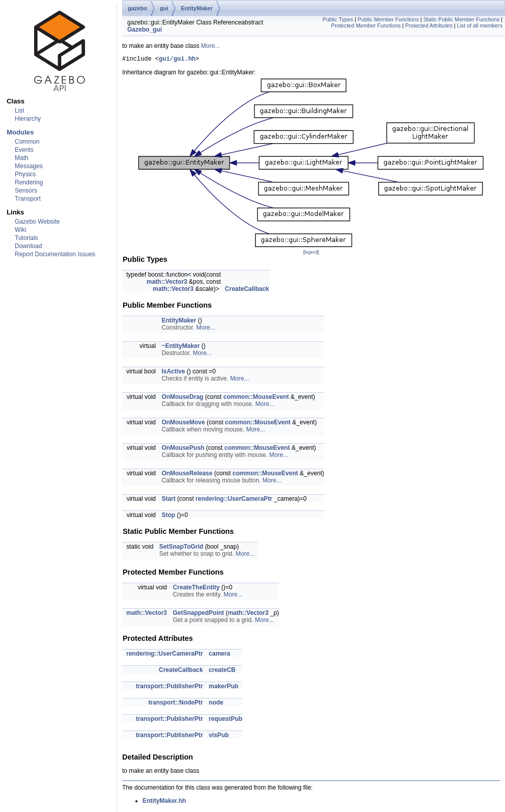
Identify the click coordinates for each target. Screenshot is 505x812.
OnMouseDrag (182, 398)
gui (164, 8)
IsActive (173, 373)
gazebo (137, 8)
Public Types (338, 19)
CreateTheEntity (196, 589)
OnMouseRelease (187, 475)
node (216, 704)
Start (168, 500)
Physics (25, 174)
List (20, 111)
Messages (29, 166)
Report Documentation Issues (55, 254)
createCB (222, 671)
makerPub (223, 688)
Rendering (29, 182)
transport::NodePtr (175, 704)
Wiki (21, 230)
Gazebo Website (37, 222)
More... (211, 46)
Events (24, 150)
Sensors (26, 191)
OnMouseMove (183, 424)
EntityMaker (197, 8)
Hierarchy (28, 119)
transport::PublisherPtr (170, 688)
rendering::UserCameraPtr (234, 500)
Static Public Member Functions (461, 19)
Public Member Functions (388, 19)
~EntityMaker (180, 347)
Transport (28, 199)
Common (27, 142)
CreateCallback (247, 290)
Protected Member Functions (366, 25)
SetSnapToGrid (181, 548)
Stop (168, 517)
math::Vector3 (167, 283)
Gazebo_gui (145, 30)
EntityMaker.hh (164, 802)
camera (219, 655)
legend (311, 254)
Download (28, 246)
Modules (20, 132)
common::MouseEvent (256, 398)
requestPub (226, 720)
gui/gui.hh (177, 60)
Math (22, 158)
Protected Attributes (429, 25)
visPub (219, 737)
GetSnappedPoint (198, 614)
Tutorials (26, 238)
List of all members (480, 25)
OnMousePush (183, 449)
